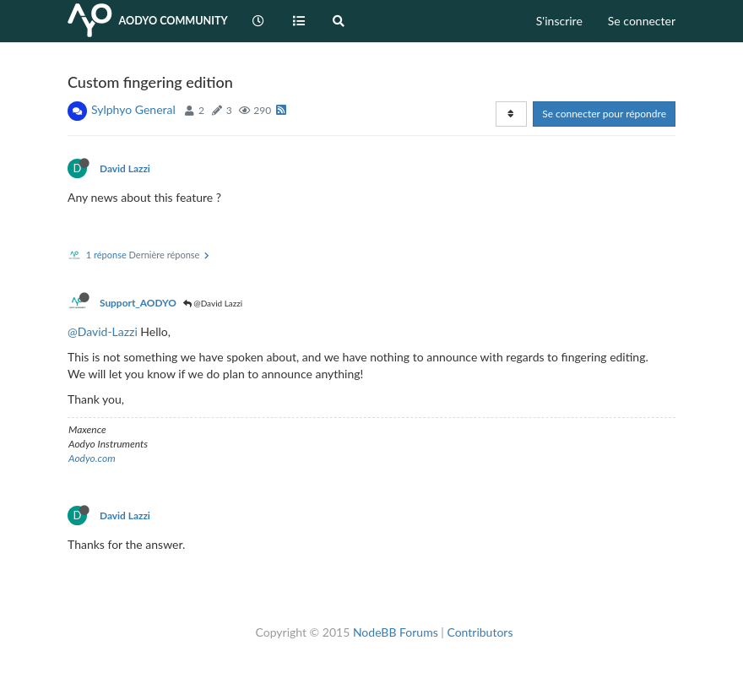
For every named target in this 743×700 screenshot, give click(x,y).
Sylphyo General (133, 109)
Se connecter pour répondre (604, 114)
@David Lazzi (213, 303)
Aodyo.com (92, 458)
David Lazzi (125, 168)
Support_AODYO (138, 303)
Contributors (480, 632)
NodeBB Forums (396, 632)
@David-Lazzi (103, 331)
